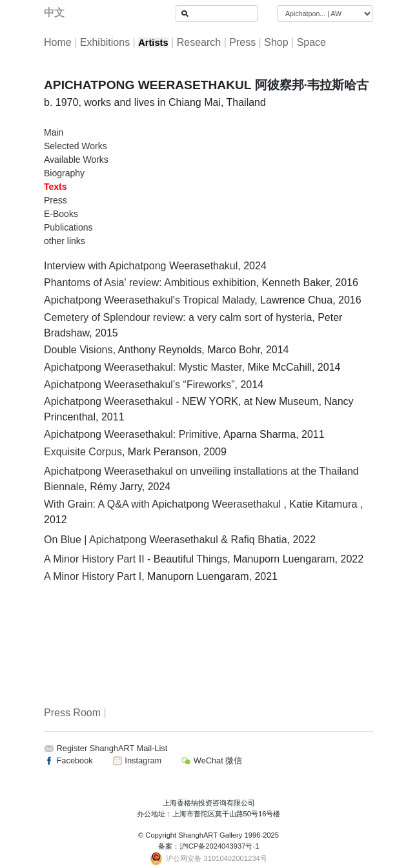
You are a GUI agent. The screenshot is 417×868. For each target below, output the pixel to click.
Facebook (68, 760)
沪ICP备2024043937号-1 (219, 846)
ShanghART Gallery (210, 835)
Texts (56, 187)
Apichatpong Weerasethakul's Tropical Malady (149, 300)
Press (242, 42)
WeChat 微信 (211, 760)
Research (199, 42)
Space (311, 42)
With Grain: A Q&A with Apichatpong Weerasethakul (164, 504)
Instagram (137, 760)
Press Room (72, 713)
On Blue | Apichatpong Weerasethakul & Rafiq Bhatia (166, 540)
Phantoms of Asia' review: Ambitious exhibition (150, 283)
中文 (54, 13)
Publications (68, 227)
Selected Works (76, 146)
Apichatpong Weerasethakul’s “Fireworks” (139, 385)
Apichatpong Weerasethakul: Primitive (131, 434)
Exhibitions (105, 42)
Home (58, 42)
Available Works (76, 160)
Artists (153, 43)
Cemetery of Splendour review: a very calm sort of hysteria (178, 317)
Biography (64, 173)
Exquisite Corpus (83, 452)
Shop (276, 42)
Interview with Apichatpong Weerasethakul (141, 266)
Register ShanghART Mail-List (112, 748)
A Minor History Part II (94, 559)
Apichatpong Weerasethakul (108, 401)
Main (54, 132)
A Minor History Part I (93, 576)
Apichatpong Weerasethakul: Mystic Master (143, 367)
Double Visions (78, 350)
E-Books (61, 214)
